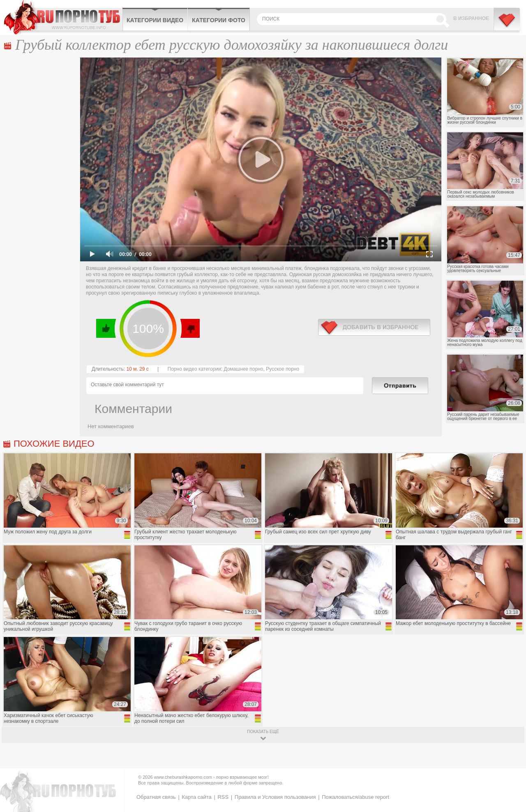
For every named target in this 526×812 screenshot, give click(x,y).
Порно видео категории (194, 369)
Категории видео (155, 20)
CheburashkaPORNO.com (63, 17)
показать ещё (263, 732)
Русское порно (283, 369)
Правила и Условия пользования (275, 797)
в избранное (374, 327)
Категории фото (219, 20)
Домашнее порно (243, 369)
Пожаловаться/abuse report (355, 797)
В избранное (471, 18)
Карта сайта (196, 797)
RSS (223, 797)
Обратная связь (156, 797)
